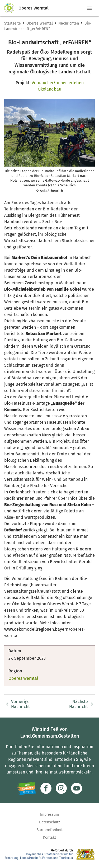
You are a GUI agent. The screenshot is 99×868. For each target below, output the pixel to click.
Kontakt (49, 838)
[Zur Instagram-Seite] (61, 788)
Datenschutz (49, 822)
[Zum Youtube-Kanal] (77, 788)
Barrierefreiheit (49, 830)
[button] (89, 8)
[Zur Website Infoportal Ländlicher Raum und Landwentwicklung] (27, 788)
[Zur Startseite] (11, 8)
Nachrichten (69, 23)
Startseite (13, 23)
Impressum (49, 815)
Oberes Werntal (40, 23)
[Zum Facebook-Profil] (46, 788)
